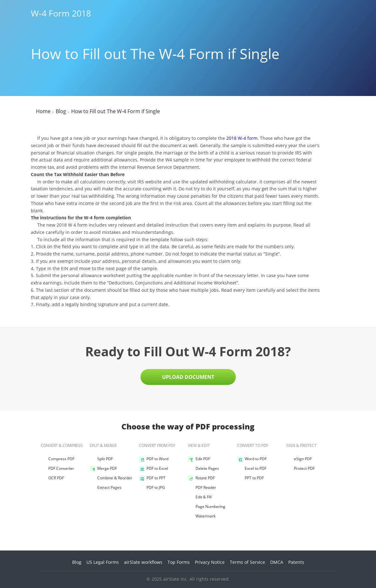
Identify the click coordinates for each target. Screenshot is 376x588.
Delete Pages (203, 468)
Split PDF (101, 459)
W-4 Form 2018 (61, 13)
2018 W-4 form (242, 138)
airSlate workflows (143, 562)
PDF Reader (202, 488)
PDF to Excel (154, 468)
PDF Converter (57, 468)
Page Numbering (207, 507)
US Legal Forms (103, 562)
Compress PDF (58, 459)
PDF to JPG (152, 488)
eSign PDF (299, 459)
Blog (77, 562)
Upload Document (188, 377)
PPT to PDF (250, 478)
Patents (296, 562)
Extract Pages (106, 488)
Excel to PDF (252, 468)
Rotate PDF (201, 478)
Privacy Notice (210, 562)
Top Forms (179, 562)
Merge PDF (103, 468)
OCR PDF (52, 478)
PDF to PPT (152, 478)
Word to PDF (252, 459)
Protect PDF (301, 468)
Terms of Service (247, 562)
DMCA (277, 562)
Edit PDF (199, 459)
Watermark (202, 516)
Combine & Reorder (111, 478)
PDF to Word (154, 459)
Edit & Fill (200, 497)
